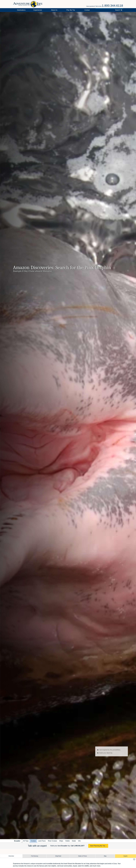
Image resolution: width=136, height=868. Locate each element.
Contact (87, 10)
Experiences (38, 10)
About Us (54, 10)
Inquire (125, 856)
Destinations (21, 10)
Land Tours (42, 841)
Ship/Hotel (58, 856)
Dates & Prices (83, 856)
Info (79, 841)
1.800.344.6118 (112, 6)
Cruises (33, 841)
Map (105, 856)
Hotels (68, 841)
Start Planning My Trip (98, 846)
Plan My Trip (71, 10)
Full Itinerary (35, 856)
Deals (74, 841)
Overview (11, 856)
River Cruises (53, 841)
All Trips (26, 841)
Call (78, 846)
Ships (61, 841)
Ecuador (17, 841)
